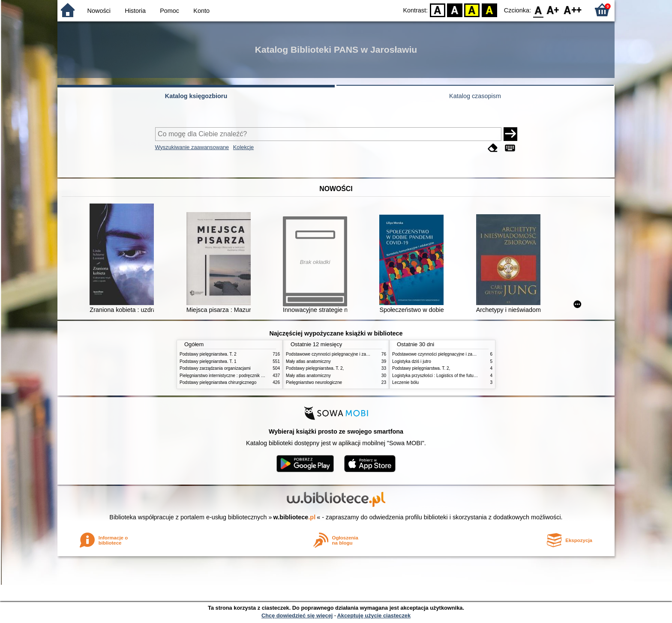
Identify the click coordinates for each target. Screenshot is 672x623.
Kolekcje (243, 147)
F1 (553, 10)
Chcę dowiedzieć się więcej (297, 616)
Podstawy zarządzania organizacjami (215, 368)
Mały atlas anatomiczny (308, 361)
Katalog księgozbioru (196, 96)
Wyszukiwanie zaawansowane (192, 147)
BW (455, 10)
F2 (573, 10)
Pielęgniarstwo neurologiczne (314, 382)
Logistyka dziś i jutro (412, 361)
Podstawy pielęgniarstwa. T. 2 (208, 354)
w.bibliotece (295, 517)
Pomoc (169, 11)
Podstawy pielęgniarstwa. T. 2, (315, 368)
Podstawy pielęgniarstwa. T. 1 (208, 361)
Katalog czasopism (475, 96)
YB (472, 10)
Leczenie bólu (405, 382)
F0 (538, 10)
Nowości (99, 11)
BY (489, 10)
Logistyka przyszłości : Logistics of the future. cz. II (441, 376)
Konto (201, 11)
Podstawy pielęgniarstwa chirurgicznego (218, 382)
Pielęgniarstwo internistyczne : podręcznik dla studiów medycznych (244, 376)
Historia (135, 11)
